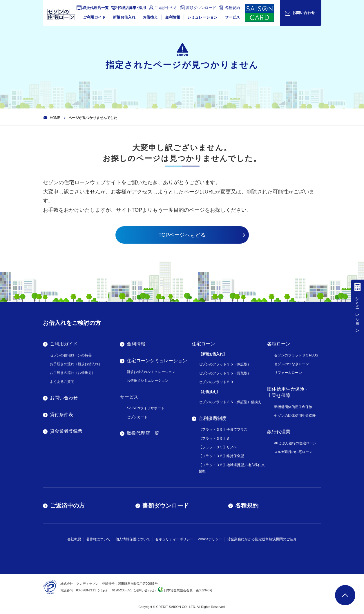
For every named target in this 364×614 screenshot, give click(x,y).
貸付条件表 (61, 415)
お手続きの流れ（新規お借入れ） (76, 364)
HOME (55, 118)
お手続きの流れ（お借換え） (73, 373)
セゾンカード (137, 417)
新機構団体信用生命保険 (293, 407)
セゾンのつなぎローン (291, 364)
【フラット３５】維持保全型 (221, 456)
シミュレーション (202, 17)
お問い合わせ (64, 398)
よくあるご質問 (62, 382)
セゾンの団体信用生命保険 (295, 416)
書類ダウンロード (201, 8)
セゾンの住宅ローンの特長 (71, 355)
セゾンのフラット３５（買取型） (225, 373)
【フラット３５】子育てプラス (223, 430)
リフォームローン (288, 373)
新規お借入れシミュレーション (151, 372)
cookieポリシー (210, 539)
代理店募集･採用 (132, 8)
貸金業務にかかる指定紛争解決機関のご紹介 (262, 539)
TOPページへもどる (182, 235)
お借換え (150, 17)
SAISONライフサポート (145, 408)
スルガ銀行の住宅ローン (293, 452)
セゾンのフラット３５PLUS (296, 355)
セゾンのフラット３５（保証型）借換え (230, 402)
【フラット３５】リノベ (218, 447)
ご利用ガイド (94, 17)
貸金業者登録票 (66, 431)
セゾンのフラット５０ (216, 382)
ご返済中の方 (166, 8)
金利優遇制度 (213, 418)
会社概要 (74, 539)
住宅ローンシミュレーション (157, 361)
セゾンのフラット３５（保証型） (225, 364)
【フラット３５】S (214, 439)
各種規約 (232, 8)
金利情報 (173, 17)
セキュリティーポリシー (174, 539)
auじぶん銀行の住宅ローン (295, 443)
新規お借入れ (124, 17)
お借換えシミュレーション (148, 381)
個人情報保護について (133, 539)
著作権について (98, 539)
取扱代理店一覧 (96, 8)
